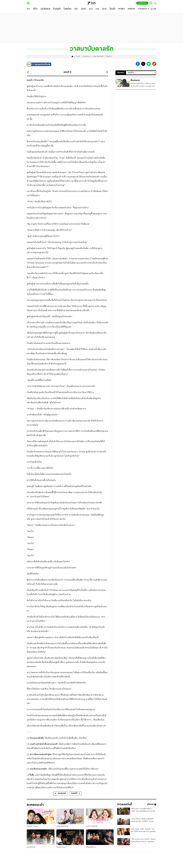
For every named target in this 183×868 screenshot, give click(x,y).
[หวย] (97, 9)
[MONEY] (122, 9)
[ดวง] (91, 9)
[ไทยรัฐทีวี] (57, 9)
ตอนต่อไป (76, 795)
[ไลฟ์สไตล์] (68, 9)
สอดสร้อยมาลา (61, 849)
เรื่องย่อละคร (135, 82)
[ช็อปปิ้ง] (113, 9)
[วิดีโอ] (35, 9)
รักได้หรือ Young (32, 828)
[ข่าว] (28, 9)
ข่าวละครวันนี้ (127, 807)
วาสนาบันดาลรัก (98, 58)
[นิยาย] (104, 9)
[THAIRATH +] (143, 9)
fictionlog (86, 58)
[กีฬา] (76, 9)
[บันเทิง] (84, 9)
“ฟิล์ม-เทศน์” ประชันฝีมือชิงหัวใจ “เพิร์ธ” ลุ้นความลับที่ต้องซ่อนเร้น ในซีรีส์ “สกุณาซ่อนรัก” (143, 813)
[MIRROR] (131, 9)
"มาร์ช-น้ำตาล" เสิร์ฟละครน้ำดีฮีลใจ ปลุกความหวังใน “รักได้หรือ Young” (142, 823)
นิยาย (78, 58)
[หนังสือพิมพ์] (45, 9)
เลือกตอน (121, 75)
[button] (138, 66)
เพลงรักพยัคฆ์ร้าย (62, 828)
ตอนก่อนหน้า (61, 795)
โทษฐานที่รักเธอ (91, 849)
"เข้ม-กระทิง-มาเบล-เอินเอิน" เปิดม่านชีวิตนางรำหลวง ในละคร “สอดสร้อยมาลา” (143, 844)
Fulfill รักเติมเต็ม (92, 828)
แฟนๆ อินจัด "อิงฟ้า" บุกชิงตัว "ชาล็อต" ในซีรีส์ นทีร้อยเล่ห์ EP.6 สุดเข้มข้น (143, 833)
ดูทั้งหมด (152, 807)
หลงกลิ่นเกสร (31, 849)
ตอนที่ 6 (109, 58)
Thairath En (142, 3)
